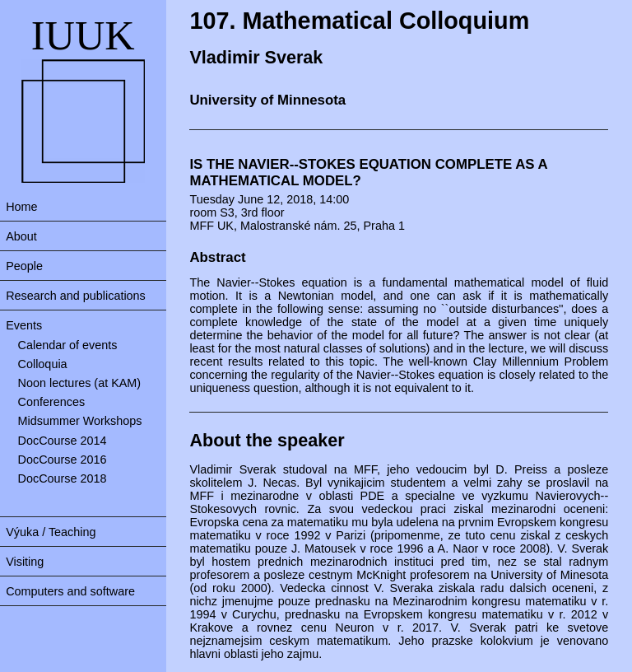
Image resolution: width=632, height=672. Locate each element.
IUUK (83, 35)
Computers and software (70, 591)
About (21, 236)
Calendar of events (68, 345)
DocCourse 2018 (63, 478)
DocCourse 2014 (63, 441)
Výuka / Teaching (51, 532)
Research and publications (76, 296)
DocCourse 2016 (63, 460)
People (24, 266)
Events (24, 325)
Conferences (52, 402)
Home (21, 207)
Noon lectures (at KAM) (80, 383)
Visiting (25, 562)
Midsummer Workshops (80, 421)
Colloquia (43, 364)
